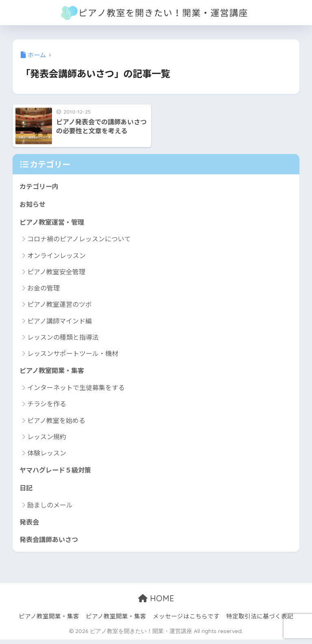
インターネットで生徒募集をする (76, 390)
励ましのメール (50, 508)
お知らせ (33, 205)
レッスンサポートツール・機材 (73, 355)
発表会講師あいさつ (51, 543)
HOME (156, 603)
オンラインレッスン (56, 257)
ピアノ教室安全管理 (56, 273)
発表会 (30, 525)
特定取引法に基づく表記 (260, 620)
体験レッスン (47, 455)
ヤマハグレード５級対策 (57, 472)
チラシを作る (47, 406)
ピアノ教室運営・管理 (54, 223)
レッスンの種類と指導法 (63, 338)
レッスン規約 (47, 438)
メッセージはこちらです (186, 620)
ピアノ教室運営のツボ (60, 306)
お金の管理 (43, 289)
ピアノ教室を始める (56, 422)
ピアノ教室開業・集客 (54, 372)
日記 (26, 491)
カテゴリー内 (40, 186)
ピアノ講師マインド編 (60, 322)
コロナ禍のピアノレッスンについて (79, 240)
